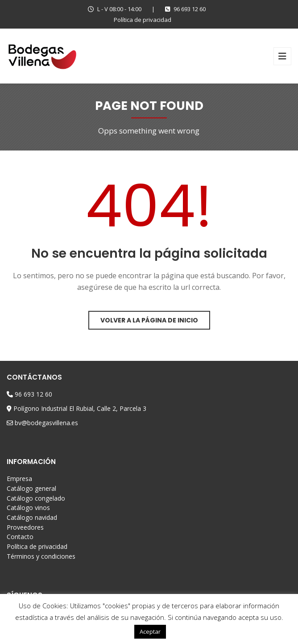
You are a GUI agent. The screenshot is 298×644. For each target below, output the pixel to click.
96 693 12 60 (185, 9)
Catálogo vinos (28, 508)
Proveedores (25, 527)
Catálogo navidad (32, 517)
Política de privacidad (143, 20)
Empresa (19, 479)
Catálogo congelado (36, 498)
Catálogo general (31, 488)
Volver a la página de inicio (149, 320)
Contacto (20, 537)
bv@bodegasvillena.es (46, 423)
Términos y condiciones (41, 556)
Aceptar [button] (150, 631)
